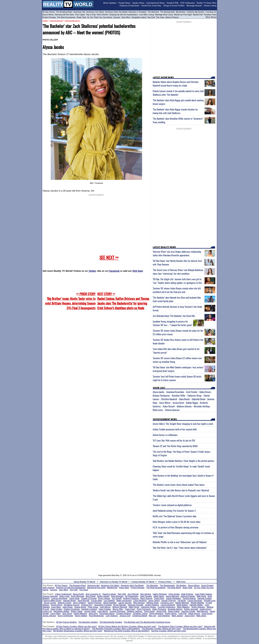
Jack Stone (67, 613)
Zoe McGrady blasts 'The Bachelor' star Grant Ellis (174, 316)
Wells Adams (182, 605)
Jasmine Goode (188, 611)
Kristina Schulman (72, 609)
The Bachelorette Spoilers (111, 622)
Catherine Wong (194, 395)
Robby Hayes (171, 613)
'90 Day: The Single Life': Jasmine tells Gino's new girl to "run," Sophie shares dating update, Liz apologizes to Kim (177, 281)
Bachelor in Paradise (138, 12)
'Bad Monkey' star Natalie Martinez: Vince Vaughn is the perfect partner (183, 461)
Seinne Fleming (95, 603)
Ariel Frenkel (192, 392)
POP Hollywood (188, 3)
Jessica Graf (125, 616)
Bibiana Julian (153, 603)
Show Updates (110, 3)
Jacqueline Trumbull (103, 605)
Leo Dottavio (109, 600)
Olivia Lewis (158, 410)
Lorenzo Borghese (59, 598)
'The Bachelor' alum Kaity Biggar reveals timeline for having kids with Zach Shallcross (175, 111)
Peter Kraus (93, 607)
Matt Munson (203, 611)
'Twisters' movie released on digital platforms (172, 505)
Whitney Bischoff (120, 607)
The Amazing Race (64, 12)
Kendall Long (210, 600)
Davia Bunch (184, 399)
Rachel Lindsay (109, 594)
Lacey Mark (55, 613)
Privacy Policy (165, 582)
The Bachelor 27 (72, 21)
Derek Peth (161, 611)
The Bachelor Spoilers (88, 622)
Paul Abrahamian (96, 616)
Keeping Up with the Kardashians (124, 15)
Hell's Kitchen (103, 15)
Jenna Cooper (50, 603)
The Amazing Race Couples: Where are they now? (180, 626)
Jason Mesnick (172, 596)
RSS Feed (181, 582)
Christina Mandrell (169, 399)
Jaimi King (93, 613)
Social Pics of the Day (151, 6)
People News (124, 3)
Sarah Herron (194, 613)
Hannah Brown (70, 600)
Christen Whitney (124, 613)
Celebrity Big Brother (196, 12)
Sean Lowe (64, 596)
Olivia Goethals (110, 603)
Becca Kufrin (79, 594)
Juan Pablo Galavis (204, 594)
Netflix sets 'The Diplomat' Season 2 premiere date (175, 516)
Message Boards (194, 6)
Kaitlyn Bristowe (160, 594)
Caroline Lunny (167, 603)
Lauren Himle (90, 611)
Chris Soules (174, 594)
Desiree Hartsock (50, 596)
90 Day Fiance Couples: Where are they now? (77, 626)
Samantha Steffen (62, 611)
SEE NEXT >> (109, 257)
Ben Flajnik (91, 596)
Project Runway (49, 17)
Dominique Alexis (107, 613)
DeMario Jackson (135, 611)
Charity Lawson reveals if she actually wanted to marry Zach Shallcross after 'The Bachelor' (178, 93)
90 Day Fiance (49, 12)
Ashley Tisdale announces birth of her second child (175, 429)
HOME (45, 21)
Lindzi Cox (47, 611)
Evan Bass (56, 607)
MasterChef (198, 15)
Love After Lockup (146, 15)
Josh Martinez (164, 616)
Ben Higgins (146, 594)
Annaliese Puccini (72, 605)
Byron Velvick (104, 598)
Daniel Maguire (80, 613)
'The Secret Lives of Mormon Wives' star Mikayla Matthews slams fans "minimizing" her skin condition (178, 272)
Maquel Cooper (64, 603)
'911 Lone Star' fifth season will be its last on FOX (174, 440)
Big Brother (181, 12)
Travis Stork (74, 598)
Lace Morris (103, 611)
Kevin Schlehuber (65, 616)
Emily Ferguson (144, 609)
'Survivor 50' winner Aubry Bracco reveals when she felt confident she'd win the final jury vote (177, 290)
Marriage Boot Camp (164, 15)
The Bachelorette (167, 12)
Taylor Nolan (149, 611)
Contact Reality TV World (143, 582)
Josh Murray (105, 607)
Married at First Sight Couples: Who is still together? (127, 631)
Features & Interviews (129, 6)
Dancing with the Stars (64, 15)
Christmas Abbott (140, 616)
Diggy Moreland (156, 613)
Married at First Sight (183, 15)
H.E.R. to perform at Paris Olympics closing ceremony (176, 527)
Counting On (211, 12)
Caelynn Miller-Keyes (52, 600)
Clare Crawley (105, 609)
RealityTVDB (173, 3)
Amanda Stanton (175, 609)
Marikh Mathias (198, 603)
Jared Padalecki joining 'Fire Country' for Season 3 (174, 511)
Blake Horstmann (124, 600)
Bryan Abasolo (120, 605)
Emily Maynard (78, 596)
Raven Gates (174, 611)
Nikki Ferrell (134, 607)
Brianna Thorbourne (161, 395)
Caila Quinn (130, 609)
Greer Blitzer (165, 403)
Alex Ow (152, 616)
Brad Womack (117, 596)
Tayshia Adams (189, 598)
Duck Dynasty (207, 585)
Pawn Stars (124, 588)
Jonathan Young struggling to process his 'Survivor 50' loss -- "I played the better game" (173, 323)
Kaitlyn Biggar (192, 403)
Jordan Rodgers (152, 605)
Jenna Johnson (49, 616)
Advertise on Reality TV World (114, 582)
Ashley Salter (77, 611)
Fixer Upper (80, 15)
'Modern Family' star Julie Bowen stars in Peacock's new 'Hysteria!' (181, 490)
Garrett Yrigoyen (169, 600)
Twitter (92, 271)
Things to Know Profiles (174, 6)
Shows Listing (210, 6)
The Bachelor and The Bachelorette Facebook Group (147, 622)
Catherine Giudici (148, 607)
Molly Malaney (183, 607)
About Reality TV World (85, 582)
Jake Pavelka (146, 596)
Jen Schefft (117, 598)
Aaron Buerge (146, 598)
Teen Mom (126, 17)
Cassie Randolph (173, 598)
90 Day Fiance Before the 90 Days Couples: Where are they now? (127, 626)
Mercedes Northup (202, 406)
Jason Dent (190, 616)
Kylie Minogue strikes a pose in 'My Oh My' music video (177, 522)
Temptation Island (139, 17)
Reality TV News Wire (206, 3)
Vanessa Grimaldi (135, 605)
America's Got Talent (95, 12)
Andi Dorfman (187, 594)
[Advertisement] (129, 561)
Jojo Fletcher (133, 594)
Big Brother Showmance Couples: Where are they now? (78, 631)
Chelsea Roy (87, 605)
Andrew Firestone (131, 598)
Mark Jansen (177, 616)
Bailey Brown (205, 392)
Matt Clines (201, 616)
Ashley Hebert (103, 596)
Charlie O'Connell (89, 598)
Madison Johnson (184, 406)
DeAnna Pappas (188, 596)
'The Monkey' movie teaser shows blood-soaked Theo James (179, 485)
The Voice (161, 17)
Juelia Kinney (205, 609)
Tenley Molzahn (198, 607)
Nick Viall (122, 594)
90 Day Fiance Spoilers (67, 622)
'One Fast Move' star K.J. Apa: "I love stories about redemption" (180, 548)
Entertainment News (156, 3)
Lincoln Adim (96, 600)
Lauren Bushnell (168, 605)
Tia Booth (182, 600)
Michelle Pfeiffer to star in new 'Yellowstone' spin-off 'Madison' (180, 542)
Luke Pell (182, 613)
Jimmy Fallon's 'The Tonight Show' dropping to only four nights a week (183, 424)
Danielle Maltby (196, 605)
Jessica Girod (178, 403)
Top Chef (151, 17)
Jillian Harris (159, 596)
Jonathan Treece (140, 613)
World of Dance (172, 17)
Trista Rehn (159, 598)
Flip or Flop (91, 15)
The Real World (174, 588)
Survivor (117, 17)
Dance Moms (48, 15)
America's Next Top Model (116, 12)
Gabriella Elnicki (199, 399)
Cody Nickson (112, 616)
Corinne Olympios (117, 611)
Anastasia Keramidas (175, 392)
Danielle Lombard (89, 609)
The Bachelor (153, 12)
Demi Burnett (83, 600)
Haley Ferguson (159, 609)
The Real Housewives (66, 17)
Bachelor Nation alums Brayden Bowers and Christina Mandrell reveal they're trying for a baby (176, 84)
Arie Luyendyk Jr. (93, 594)
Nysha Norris (57, 605)
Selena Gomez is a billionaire (165, 435)
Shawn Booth (80, 607)
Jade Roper (68, 607)
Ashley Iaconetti (191, 609)
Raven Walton (81, 616)
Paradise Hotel (210, 15)
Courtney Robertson (167, 607)
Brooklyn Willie (179, 395)
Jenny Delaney (80, 603)
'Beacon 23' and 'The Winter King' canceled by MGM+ (175, 446)
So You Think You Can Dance (100, 17)
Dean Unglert (56, 609)
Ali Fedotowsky (132, 596)
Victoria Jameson (172, 410)
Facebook (114, 271)
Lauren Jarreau (125, 603)
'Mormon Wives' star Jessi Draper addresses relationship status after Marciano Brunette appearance (177, 253)
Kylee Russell (169, 406)
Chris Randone (140, 600)
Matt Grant (201, 596)
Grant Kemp (207, 613)
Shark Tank (81, 17)
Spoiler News (138, 3)
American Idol (79, 12)
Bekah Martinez (182, 603)
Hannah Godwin (205, 598)
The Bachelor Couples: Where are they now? (162, 629)
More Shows (211, 17)
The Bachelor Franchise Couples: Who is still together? (116, 629)
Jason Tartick (154, 600)
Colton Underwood (63, 594)
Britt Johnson (139, 603)
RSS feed (138, 271)
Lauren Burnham (195, 600)
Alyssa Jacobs (158, 392)
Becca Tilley (118, 609)
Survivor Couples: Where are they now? (169, 631)
